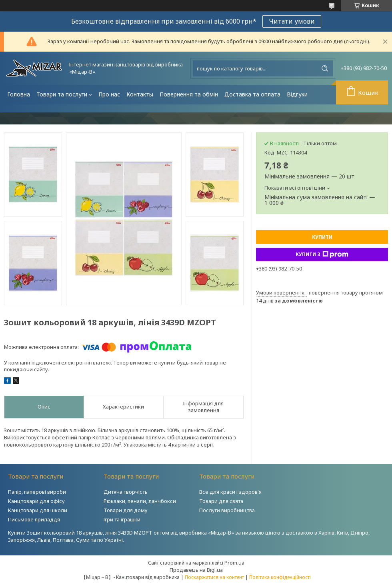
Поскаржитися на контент (214, 577)
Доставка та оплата (252, 94)
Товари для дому (126, 510)
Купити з (322, 254)
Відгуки (297, 94)
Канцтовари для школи (38, 510)
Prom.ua (234, 563)
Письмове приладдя (34, 519)
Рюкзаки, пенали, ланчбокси (140, 501)
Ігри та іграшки (122, 519)
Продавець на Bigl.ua (196, 570)
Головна (19, 94)
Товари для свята (221, 501)
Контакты (140, 94)
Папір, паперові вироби (37, 492)
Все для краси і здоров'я (230, 492)
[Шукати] (325, 68)
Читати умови (292, 21)
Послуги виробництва (227, 510)
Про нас (109, 94)
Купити (322, 237)
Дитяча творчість (126, 492)
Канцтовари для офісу (36, 501)
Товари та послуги (62, 94)
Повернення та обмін (189, 94)
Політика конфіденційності (280, 577)
